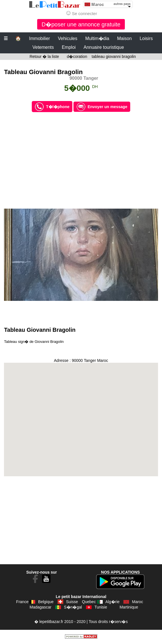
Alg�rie (113, 602)
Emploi (69, 47)
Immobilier (39, 38)
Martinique (129, 607)
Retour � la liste (44, 56)
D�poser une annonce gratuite (81, 24)
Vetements (43, 47)
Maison (125, 38)
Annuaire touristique (104, 47)
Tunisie (101, 607)
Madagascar (40, 607)
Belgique (46, 602)
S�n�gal (73, 607)
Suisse (72, 602)
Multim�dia (97, 38)
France (22, 602)
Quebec (89, 602)
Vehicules (68, 38)
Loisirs (146, 38)
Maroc (137, 602)
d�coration (77, 56)
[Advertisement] (81, 160)
